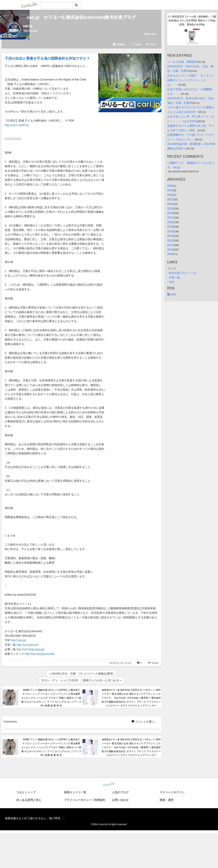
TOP (172, 282)
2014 (170, 231)
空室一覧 (174, 277)
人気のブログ (120, 792)
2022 (170, 195)
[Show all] (150, 34)
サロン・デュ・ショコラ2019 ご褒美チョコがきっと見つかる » (81, 680)
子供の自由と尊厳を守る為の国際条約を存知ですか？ (47, 58)
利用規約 (100, 800)
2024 (170, 190)
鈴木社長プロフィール (183, 273)
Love (136, 44)
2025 (170, 186)
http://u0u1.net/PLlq (17, 125)
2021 (170, 199)
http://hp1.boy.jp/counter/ (40, 654)
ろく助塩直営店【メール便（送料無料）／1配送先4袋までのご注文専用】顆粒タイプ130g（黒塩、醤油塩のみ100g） (192, 21)
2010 (170, 249)
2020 (170, 204)
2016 (170, 222)
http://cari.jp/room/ (27, 645)
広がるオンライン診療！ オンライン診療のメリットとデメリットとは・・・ (191, 80)
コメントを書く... (144, 722)
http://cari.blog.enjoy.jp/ (30, 649)
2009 (170, 254)
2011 (170, 245)
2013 (170, 236)
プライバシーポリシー (78, 800)
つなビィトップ (26, 792)
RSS (172, 294)
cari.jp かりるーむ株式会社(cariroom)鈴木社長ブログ (81, 17)
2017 (170, 217)
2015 (170, 227)
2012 (170, 240)
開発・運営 (167, 800)
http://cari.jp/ (19, 640)
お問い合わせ (120, 800)
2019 (170, 208)
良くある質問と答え (29, 800)
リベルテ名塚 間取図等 (182, 62)
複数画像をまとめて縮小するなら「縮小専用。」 (35, 818)
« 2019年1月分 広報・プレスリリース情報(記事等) (81, 674)
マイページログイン (172, 792)
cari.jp (28, 26)
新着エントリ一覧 (75, 792)
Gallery (119, 44)
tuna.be (109, 784)
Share (151, 44)
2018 (170, 213)
